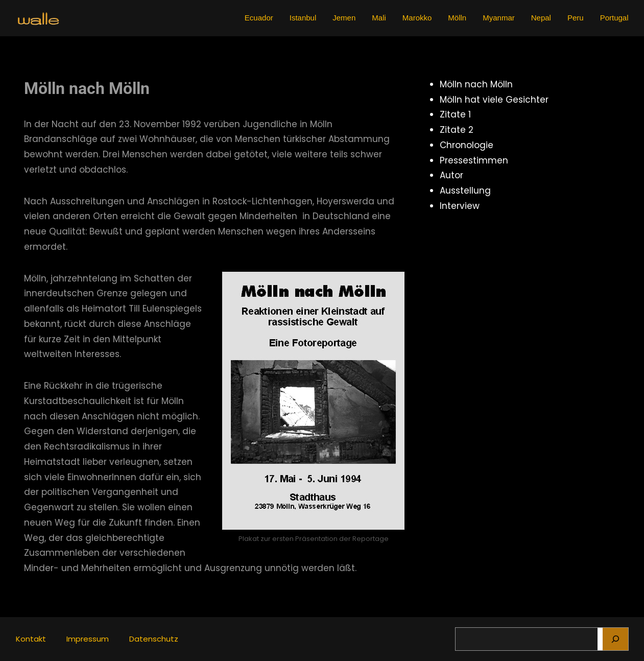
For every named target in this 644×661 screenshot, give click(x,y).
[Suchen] (615, 639)
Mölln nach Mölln (476, 84)
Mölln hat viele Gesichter (494, 100)
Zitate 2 (457, 130)
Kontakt (31, 639)
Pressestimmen (474, 160)
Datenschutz (154, 639)
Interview (460, 206)
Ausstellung (465, 191)
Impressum (88, 639)
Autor (451, 175)
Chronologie (467, 145)
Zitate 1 (455, 114)
